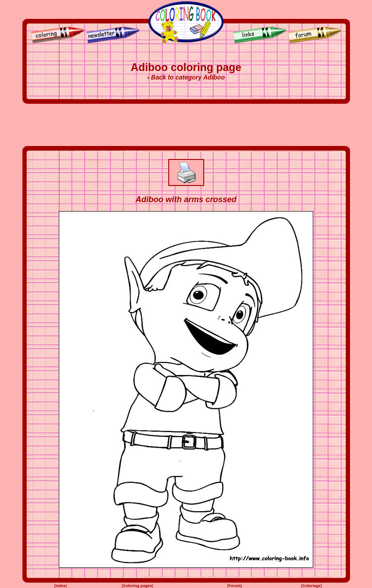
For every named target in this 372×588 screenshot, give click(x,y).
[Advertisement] (186, 125)
